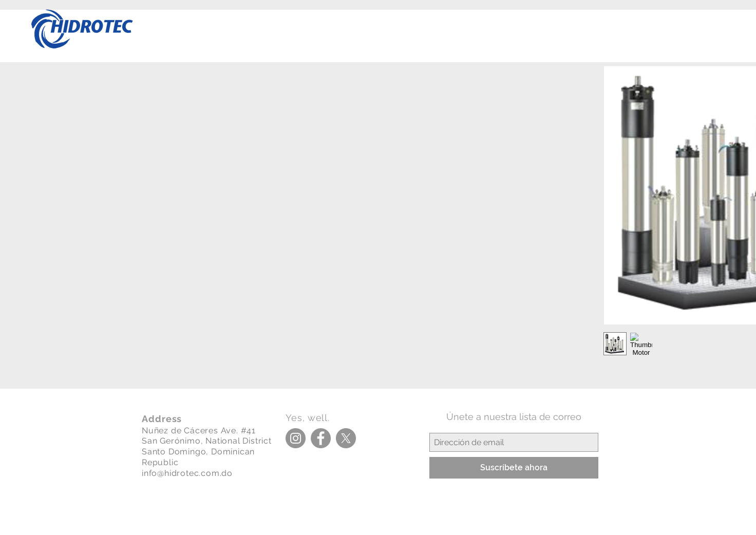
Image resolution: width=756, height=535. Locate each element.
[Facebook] (321, 438)
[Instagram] (296, 438)
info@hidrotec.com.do (187, 473)
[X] (346, 438)
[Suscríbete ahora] (514, 468)
